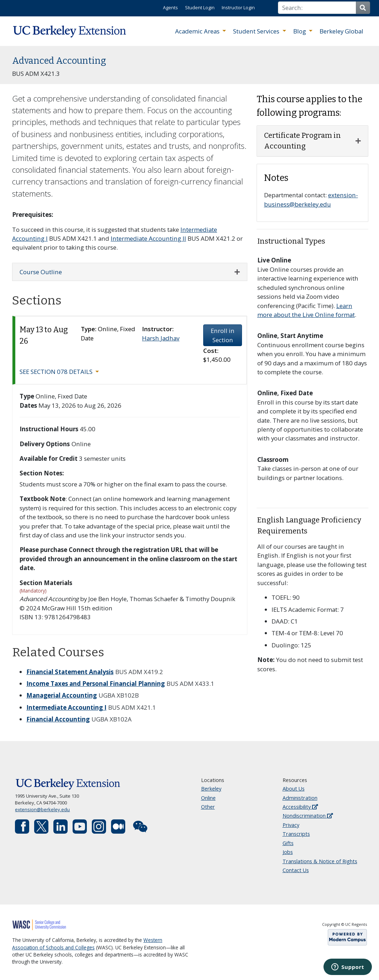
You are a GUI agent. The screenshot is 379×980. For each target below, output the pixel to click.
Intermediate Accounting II (148, 238)
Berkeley (211, 789)
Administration (300, 798)
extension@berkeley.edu (42, 809)
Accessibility (300, 807)
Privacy (291, 825)
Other (208, 807)
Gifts (288, 843)
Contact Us (296, 870)
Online (208, 798)
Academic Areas (198, 31)
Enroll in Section (223, 335)
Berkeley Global (341, 31)
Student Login (200, 7)
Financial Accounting (58, 719)
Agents (170, 7)
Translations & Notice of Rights (320, 861)
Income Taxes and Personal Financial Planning (96, 684)
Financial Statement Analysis (70, 672)
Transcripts (296, 834)
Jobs (288, 852)
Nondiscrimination (308, 816)
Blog (300, 31)
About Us (294, 789)
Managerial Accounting (62, 695)
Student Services (257, 31)
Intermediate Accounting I (66, 707)
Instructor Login (238, 7)
